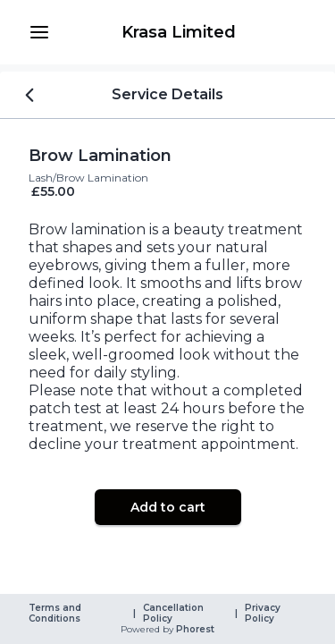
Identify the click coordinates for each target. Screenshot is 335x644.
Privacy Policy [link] (264, 614)
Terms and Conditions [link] (56, 614)
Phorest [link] (194, 630)
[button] (39, 32)
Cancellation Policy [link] (175, 614)
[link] (178, 32)
